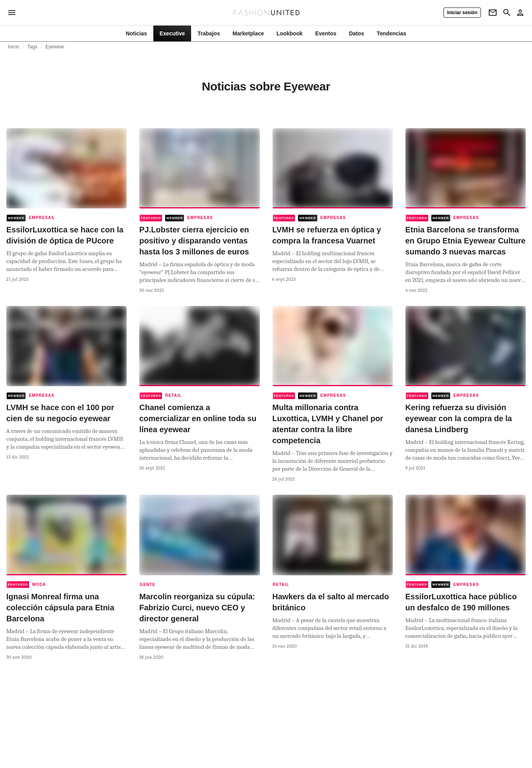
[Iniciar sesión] (462, 13)
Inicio (14, 47)
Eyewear (55, 47)
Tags (32, 47)
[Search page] (507, 13)
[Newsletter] (493, 13)
